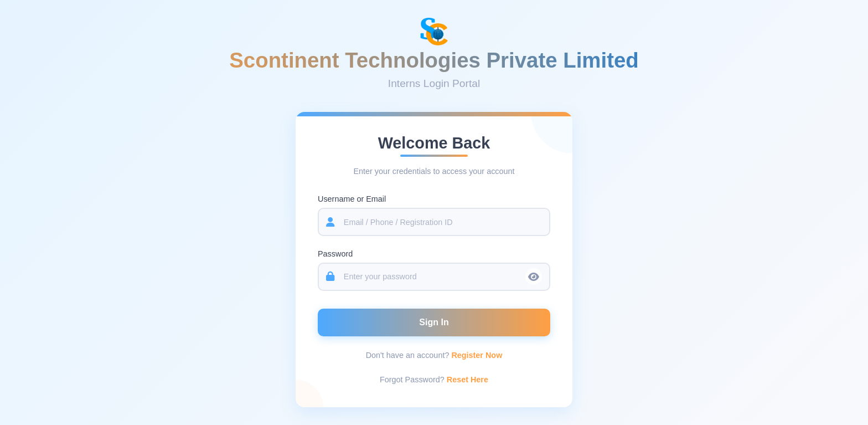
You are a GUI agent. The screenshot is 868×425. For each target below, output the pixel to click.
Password (335, 255)
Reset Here (467, 381)
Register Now (477, 356)
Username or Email (352, 200)
